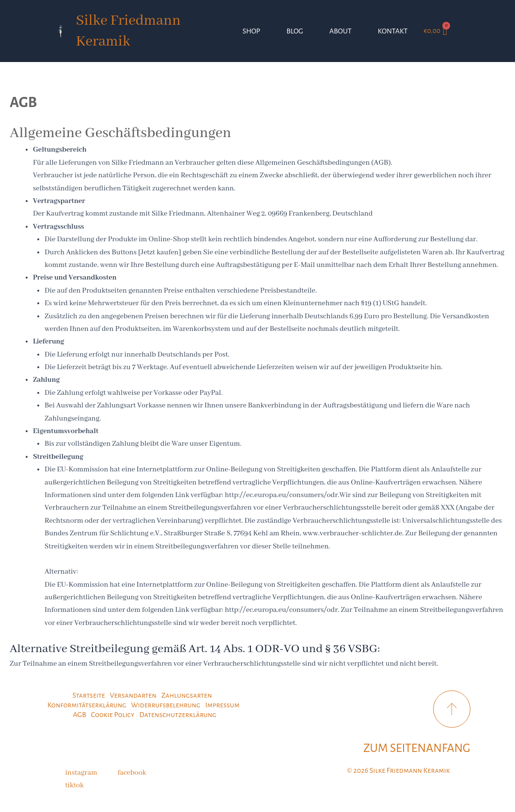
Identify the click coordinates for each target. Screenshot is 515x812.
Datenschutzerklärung (178, 715)
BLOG (295, 31)
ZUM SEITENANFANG (417, 748)
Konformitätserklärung (87, 705)
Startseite (88, 695)
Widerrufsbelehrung (165, 705)
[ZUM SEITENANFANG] (452, 709)
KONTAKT (393, 31)
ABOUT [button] (341, 31)
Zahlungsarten (187, 695)
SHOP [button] (251, 31)
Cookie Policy (113, 715)
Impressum (222, 705)
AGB (80, 715)
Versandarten (133, 695)
